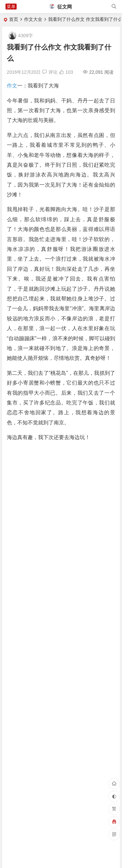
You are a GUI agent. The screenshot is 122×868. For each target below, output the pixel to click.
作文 (12, 86)
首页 (14, 19)
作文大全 (33, 19)
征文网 (61, 7)
